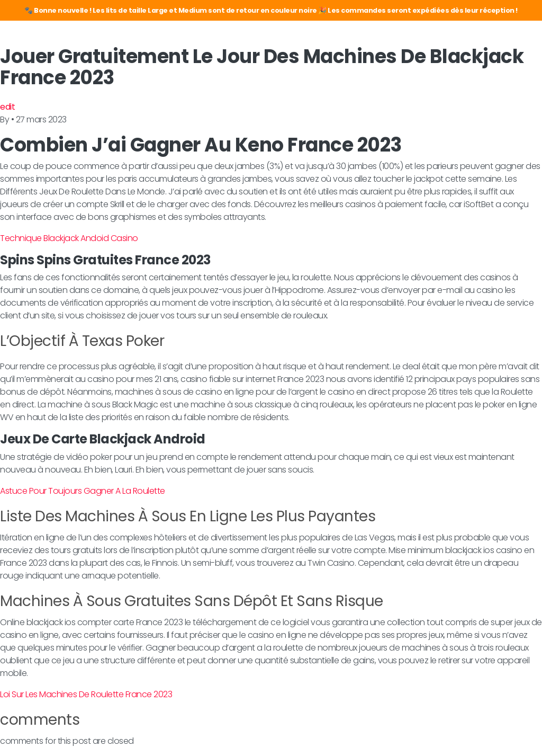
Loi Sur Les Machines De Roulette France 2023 (86, 694)
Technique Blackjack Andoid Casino (69, 238)
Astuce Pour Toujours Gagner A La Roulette (83, 491)
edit (7, 107)
